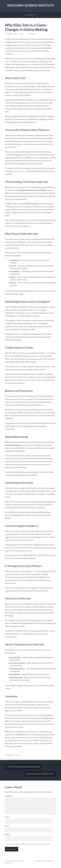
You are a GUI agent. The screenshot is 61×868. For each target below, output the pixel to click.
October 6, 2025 (11, 34)
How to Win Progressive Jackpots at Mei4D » (40, 774)
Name (7, 817)
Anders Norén (46, 861)
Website (8, 835)
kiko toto (8, 61)
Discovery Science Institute (31, 5)
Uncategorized (17, 755)
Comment (9, 796)
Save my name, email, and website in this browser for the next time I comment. (29, 844)
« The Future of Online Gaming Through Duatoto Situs (23, 767)
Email (7, 826)
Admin (22, 34)
